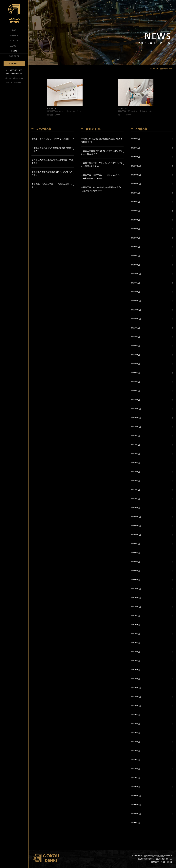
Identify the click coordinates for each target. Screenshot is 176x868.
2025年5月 (135, 229)
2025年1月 (135, 265)
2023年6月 (135, 355)
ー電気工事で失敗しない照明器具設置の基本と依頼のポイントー (102, 140)
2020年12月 (136, 589)
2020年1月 (135, 679)
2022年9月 (135, 436)
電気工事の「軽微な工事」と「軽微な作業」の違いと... (52, 186)
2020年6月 (135, 643)
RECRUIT (14, 63)
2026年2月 (135, 148)
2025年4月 (135, 238)
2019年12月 (136, 688)
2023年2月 (135, 391)
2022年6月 (135, 463)
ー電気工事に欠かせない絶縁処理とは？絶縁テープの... (52, 149)
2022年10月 (136, 427)
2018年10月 (136, 814)
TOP (14, 30)
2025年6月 (135, 220)
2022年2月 (135, 499)
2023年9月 (135, 328)
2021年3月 (135, 571)
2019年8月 (135, 724)
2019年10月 (136, 706)
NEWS (14, 51)
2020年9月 (135, 616)
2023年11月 (136, 310)
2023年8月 (135, 337)
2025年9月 (135, 193)
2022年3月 (135, 490)
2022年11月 (136, 418)
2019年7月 (135, 733)
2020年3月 (135, 670)
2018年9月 (135, 823)
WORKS (14, 35)
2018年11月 (136, 805)
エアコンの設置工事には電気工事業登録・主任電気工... (52, 162)
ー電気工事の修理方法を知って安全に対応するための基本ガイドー (102, 152)
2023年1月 (135, 400)
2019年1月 (135, 787)
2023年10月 (136, 319)
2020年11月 (136, 598)
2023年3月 (135, 382)
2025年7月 (135, 211)
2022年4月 (135, 481)
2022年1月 (135, 508)
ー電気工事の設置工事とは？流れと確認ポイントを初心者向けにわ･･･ (102, 177)
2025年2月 (135, 256)
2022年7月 (135, 454)
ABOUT (14, 46)
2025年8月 (135, 202)
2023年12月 (136, 301)
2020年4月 (135, 661)
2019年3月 (135, 769)
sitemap (8, 78)
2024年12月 (136, 274)
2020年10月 (136, 607)
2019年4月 (135, 760)
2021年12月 (136, 517)
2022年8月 (135, 445)
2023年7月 (135, 346)
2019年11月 (136, 697)
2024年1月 (135, 292)
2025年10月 (136, 184)
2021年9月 (135, 544)
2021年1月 (135, 580)
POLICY (14, 40)
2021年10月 (136, 535)
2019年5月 (135, 751)
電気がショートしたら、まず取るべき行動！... (52, 139)
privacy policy (18, 78)
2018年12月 (136, 796)
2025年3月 (135, 247)
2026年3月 (135, 139)
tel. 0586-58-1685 (14, 70)
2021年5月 (135, 553)
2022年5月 (135, 472)
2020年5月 (135, 652)
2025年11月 (136, 175)
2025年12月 (136, 166)
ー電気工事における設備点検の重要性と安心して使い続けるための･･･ (102, 189)
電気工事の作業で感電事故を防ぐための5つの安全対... (52, 174)
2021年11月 (136, 526)
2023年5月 (135, 364)
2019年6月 (135, 742)
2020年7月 (135, 634)
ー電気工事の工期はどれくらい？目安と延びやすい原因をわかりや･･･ (102, 165)
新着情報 (164, 69)
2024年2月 (135, 283)
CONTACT (14, 56)
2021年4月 (135, 562)
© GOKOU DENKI (14, 83)
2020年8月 (135, 625)
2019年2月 (135, 778)
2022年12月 (136, 409)
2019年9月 (135, 715)
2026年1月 (135, 157)
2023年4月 (135, 373)
